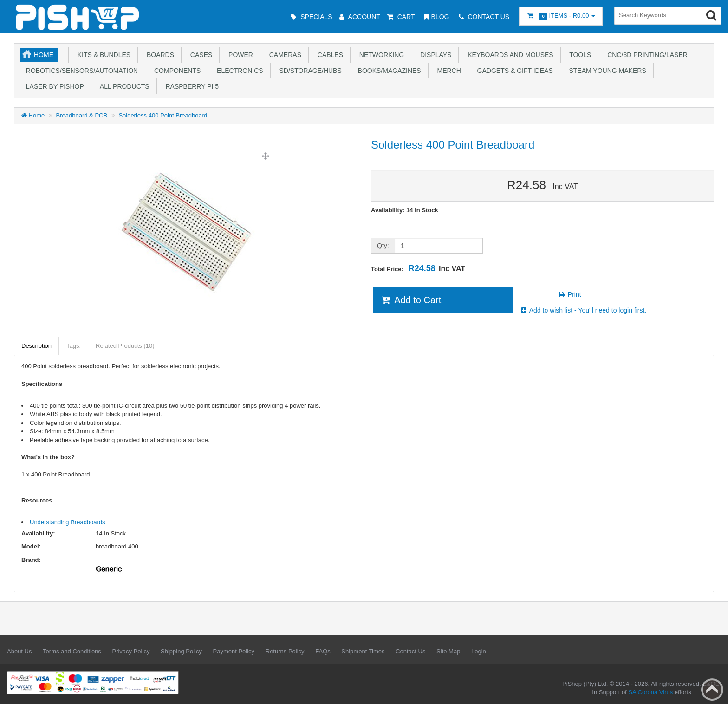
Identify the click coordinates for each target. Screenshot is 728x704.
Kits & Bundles (102, 55)
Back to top (712, 690)
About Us (19, 651)
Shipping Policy (181, 651)
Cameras (283, 55)
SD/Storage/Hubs (309, 71)
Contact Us (410, 651)
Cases (199, 55)
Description (36, 346)
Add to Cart (411, 300)
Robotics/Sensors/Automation (80, 71)
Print (569, 294)
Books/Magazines (388, 71)
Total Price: (418, 268)
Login (479, 651)
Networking (380, 55)
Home (44, 55)
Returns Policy (285, 651)
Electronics (238, 71)
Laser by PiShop (53, 86)
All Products (123, 86)
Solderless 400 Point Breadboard (163, 115)
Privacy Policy (131, 651)
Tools (579, 55)
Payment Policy (234, 651)
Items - (561, 16)
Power (239, 55)
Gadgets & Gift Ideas (513, 71)
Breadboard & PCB (82, 115)
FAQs (323, 651)
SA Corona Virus (650, 692)
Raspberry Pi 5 (190, 86)
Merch (447, 71)
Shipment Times (363, 651)
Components (175, 71)
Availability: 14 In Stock (405, 210)
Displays (434, 55)
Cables (328, 55)
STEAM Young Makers (606, 71)
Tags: (74, 346)
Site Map (448, 651)
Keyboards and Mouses (508, 55)
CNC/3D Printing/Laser (645, 55)
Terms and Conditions (72, 651)
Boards (159, 55)
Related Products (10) (125, 346)
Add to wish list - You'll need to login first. (583, 310)
